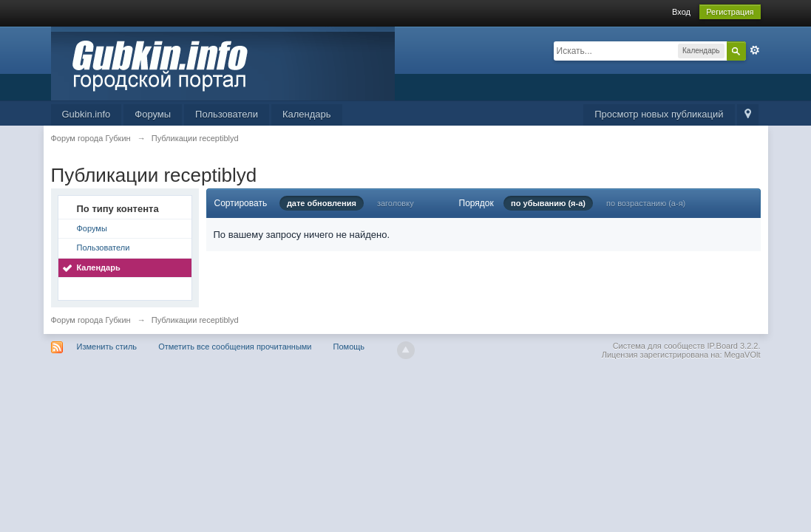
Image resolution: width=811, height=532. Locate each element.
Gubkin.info (86, 114)
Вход (681, 12)
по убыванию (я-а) (548, 203)
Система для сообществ (659, 346)
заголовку (396, 203)
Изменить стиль (107, 347)
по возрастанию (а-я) (646, 203)
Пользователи (227, 114)
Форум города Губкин (91, 320)
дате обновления (322, 203)
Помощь (349, 347)
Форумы (153, 114)
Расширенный (755, 50)
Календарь (307, 114)
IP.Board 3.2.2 (733, 346)
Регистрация (730, 12)
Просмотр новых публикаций (659, 114)
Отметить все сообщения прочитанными (235, 347)
